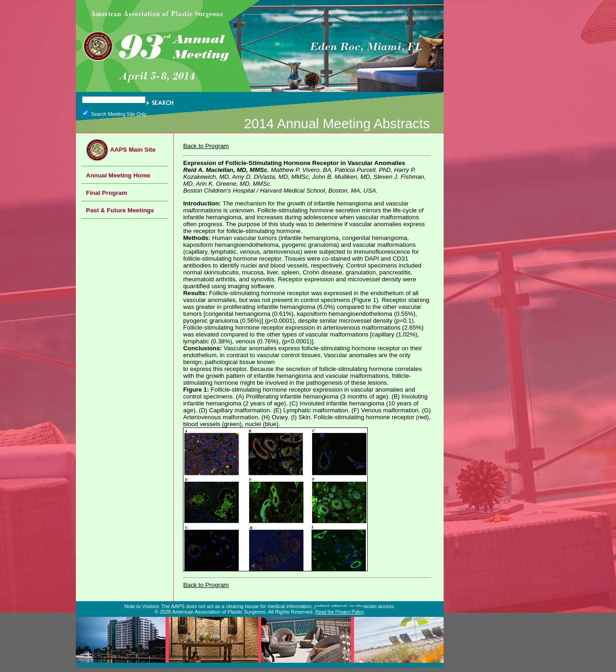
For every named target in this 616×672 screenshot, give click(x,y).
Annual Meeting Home (118, 175)
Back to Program (206, 146)
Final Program (107, 193)
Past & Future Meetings (120, 210)
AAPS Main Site (121, 150)
